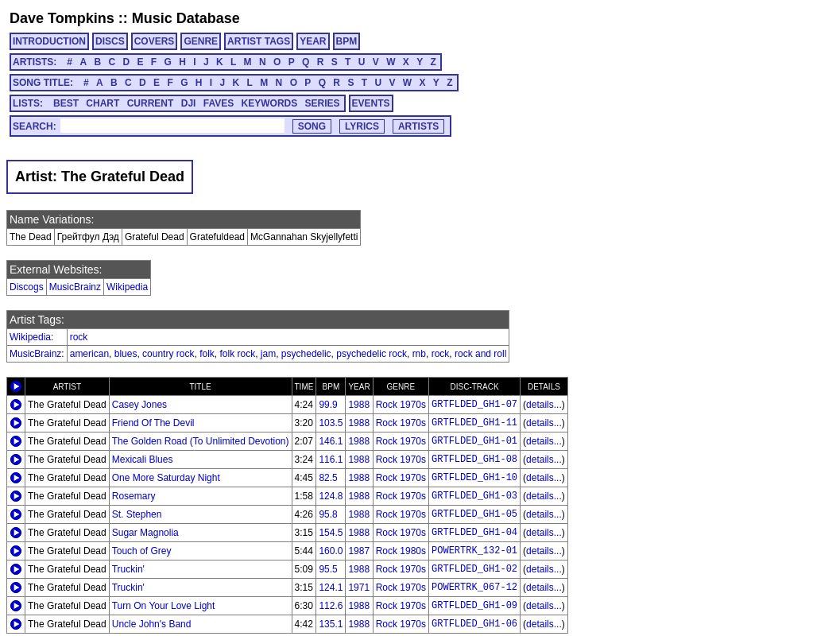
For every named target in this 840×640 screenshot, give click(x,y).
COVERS (155, 41)
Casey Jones (139, 405)
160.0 (331, 551)
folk (207, 354)
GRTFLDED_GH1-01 (474, 441)
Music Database (186, 18)
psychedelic (306, 354)
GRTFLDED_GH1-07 (474, 405)
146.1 (331, 441)
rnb (419, 354)
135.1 (331, 624)
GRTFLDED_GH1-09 (474, 606)
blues (126, 354)
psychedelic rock (372, 354)
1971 (359, 588)
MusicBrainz (75, 287)
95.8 (328, 514)
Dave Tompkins (62, 18)
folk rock (237, 354)
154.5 (331, 533)
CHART (103, 103)
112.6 (331, 606)
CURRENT (151, 103)
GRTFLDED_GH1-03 (474, 496)
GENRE (201, 41)
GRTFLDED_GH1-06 (474, 624)
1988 (359, 405)
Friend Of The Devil (153, 423)
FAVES (219, 103)
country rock (168, 354)
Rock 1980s (401, 551)
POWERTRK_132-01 (474, 551)
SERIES (323, 103)
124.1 (331, 588)
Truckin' (128, 569)
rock (79, 337)
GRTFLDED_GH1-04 (474, 533)
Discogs (27, 287)
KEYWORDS (270, 103)
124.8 (331, 496)
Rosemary (134, 496)
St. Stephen (137, 514)
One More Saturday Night (166, 478)
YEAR (313, 41)
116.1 (331, 460)
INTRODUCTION (49, 41)
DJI (189, 103)
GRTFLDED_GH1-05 (474, 514)
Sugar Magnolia (145, 533)
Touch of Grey (142, 551)
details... (544, 405)
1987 (359, 551)
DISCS (110, 41)
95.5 (328, 569)
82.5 (328, 478)
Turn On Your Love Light (164, 606)
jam (268, 354)
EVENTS (371, 103)
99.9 (328, 405)
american (89, 354)
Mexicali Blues (143, 460)
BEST (66, 103)
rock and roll (480, 354)
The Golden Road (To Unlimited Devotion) (201, 441)
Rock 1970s (401, 405)
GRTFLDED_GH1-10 (474, 478)
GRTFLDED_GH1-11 (474, 423)
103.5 (331, 423)
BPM (347, 41)
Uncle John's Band (152, 624)
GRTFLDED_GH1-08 (474, 460)
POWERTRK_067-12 (474, 588)
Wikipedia (127, 287)
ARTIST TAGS (259, 41)
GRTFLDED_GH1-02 (474, 569)
